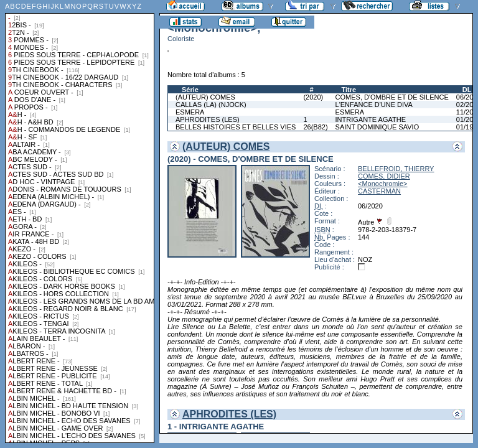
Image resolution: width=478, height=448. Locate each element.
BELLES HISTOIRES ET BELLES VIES (236, 127)
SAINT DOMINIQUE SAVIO (377, 127)
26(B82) (315, 127)
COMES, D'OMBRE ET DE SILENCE (392, 97)
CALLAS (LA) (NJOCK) (211, 105)
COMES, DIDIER (384, 176)
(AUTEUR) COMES (205, 97)
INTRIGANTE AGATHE (371, 119)
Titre (349, 90)
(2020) (313, 97)
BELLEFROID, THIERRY (396, 169)
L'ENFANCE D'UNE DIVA (374, 105)
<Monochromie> (383, 184)
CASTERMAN (379, 191)
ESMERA (190, 112)
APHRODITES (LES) (208, 119)
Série (190, 90)
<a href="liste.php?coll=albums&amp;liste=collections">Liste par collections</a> (80, 222)
